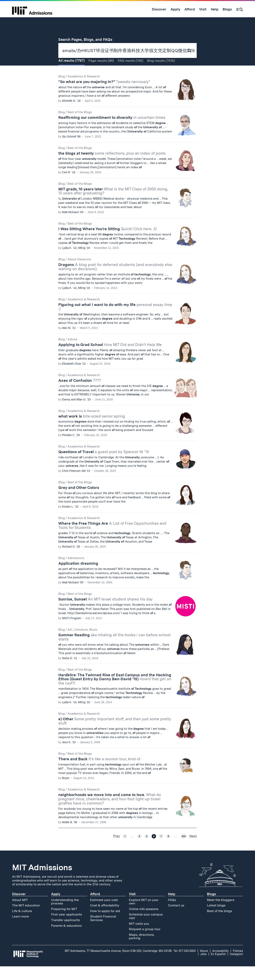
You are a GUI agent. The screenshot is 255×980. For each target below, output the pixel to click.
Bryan (66, 791)
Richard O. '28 (71, 560)
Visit (132, 908)
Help (172, 908)
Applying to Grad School (110, 358)
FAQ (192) (130, 74)
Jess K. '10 (69, 756)
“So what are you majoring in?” (104, 95)
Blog (62, 90)
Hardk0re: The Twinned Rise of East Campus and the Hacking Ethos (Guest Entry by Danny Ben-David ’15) (115, 693)
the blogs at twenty (112, 167)
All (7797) (71, 74)
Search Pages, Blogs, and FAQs (88, 40)
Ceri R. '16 (69, 186)
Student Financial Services (103, 932)
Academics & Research (84, 90)
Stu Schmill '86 (71, 150)
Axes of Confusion (80, 394)
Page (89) (101, 74)
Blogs (211, 908)
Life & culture (22, 924)
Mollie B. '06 (70, 836)
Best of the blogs (220, 924)
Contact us (176, 919)
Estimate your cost (104, 913)
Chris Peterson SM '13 (76, 484)
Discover (19, 908)
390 (184, 850)
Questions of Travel (104, 465)
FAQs (172, 913)
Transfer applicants (65, 933)
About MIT (20, 913)
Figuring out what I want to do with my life (115, 320)
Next (193, 850)
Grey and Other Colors (79, 501)
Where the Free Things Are (112, 539)
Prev (117, 850)
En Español (218, 968)
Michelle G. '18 (71, 114)
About (204, 964)
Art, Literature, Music (83, 643)
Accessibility (220, 964)
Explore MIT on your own (144, 915)
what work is (92, 430)
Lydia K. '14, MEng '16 (76, 261)
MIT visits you (139, 937)
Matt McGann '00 (73, 226)
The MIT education (26, 919)
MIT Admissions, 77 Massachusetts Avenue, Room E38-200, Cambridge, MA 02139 (118, 964)
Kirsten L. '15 (70, 520)
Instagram (236, 968)
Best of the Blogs (80, 126)
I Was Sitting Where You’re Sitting (108, 242)
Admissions (76, 572)
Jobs (203, 968)
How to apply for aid (105, 924)
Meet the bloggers (221, 913)
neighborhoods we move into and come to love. (110, 812)
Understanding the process (65, 915)
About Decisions (79, 273)
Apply (56, 908)
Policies (238, 964)
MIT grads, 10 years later (113, 205)
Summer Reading (114, 651)
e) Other (115, 735)
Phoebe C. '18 (71, 449)
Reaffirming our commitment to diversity (112, 131)
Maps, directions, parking (142, 950)
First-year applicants (66, 928)
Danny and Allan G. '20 (76, 413)
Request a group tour (145, 943)
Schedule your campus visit (146, 930)
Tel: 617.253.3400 (185, 964)
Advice (72, 353)
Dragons (115, 280)
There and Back (100, 772)
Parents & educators (66, 939)
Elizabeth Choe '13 (74, 377)
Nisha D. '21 (70, 672)
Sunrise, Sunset (105, 613)
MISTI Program (71, 632)
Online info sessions (144, 922)
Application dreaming (78, 577)
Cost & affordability (105, 919)
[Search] (240, 9)
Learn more (21, 930)
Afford (95, 908)
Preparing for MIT (64, 922)
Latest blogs (216, 919)
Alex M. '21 (69, 341)
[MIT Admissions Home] (32, 9)
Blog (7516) (161, 74)
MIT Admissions (42, 881)
